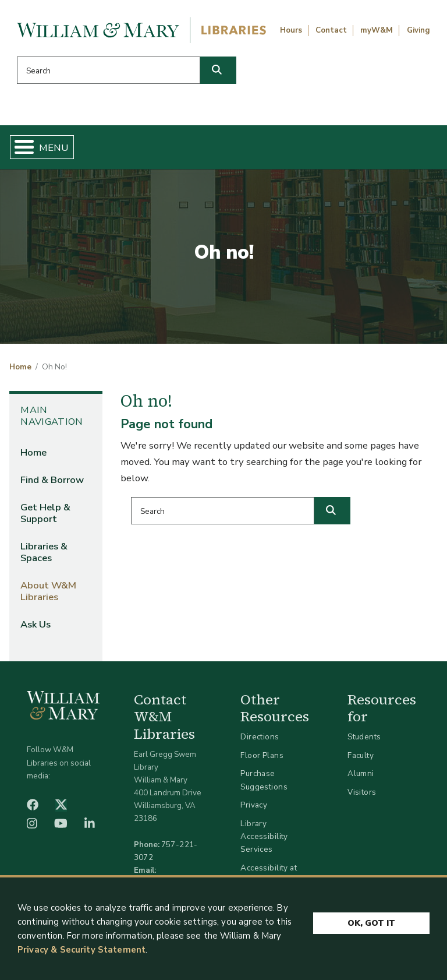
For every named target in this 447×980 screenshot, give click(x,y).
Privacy (254, 805)
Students (364, 737)
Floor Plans (262, 755)
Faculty (361, 755)
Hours (291, 30)
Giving (418, 30)
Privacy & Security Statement (81, 954)
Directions (260, 737)
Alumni (361, 773)
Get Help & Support (45, 513)
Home (20, 367)
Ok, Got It (371, 928)
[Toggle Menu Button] (19, 147)
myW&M (377, 30)
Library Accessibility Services (264, 836)
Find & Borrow (52, 480)
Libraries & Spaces (44, 552)
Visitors (362, 792)
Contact (331, 30)
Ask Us (36, 624)
